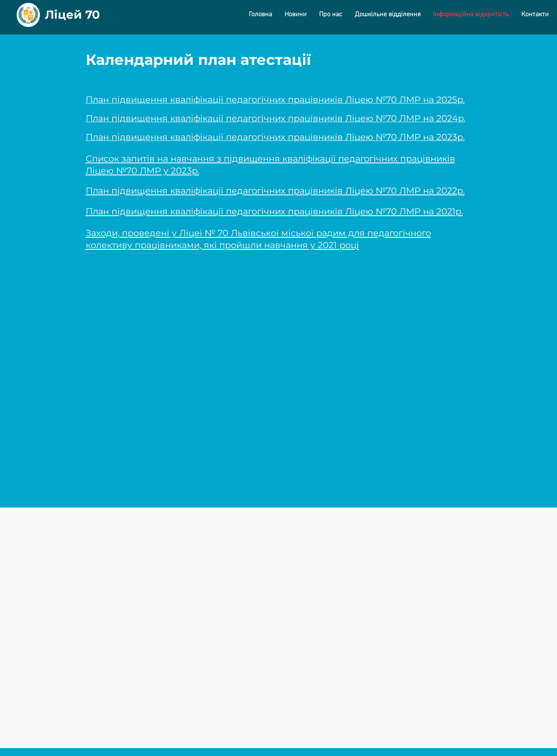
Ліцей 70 (72, 15)
